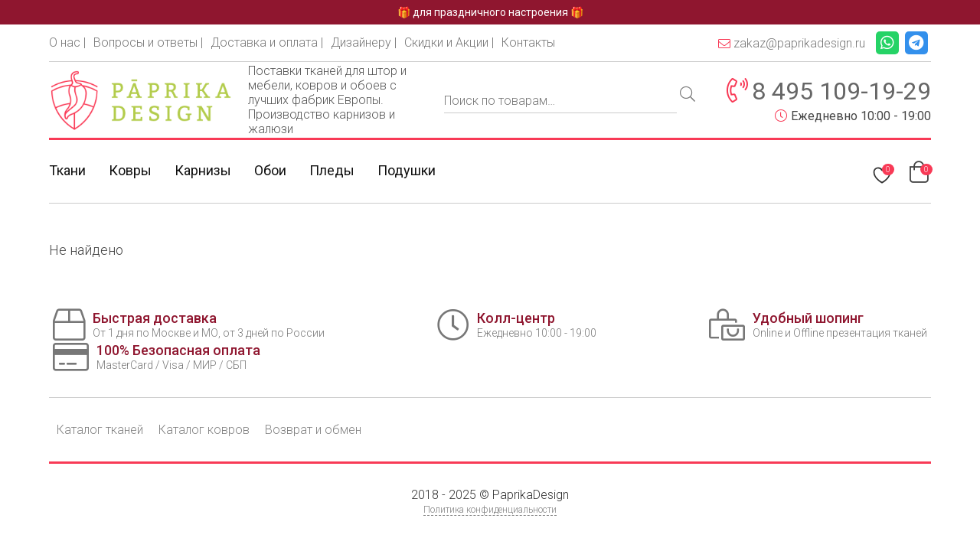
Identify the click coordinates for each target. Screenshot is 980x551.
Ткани (67, 170)
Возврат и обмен (313, 430)
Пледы (332, 170)
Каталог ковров (204, 430)
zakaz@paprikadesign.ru (792, 43)
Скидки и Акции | (449, 42)
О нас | (67, 42)
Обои (270, 170)
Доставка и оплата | (267, 42)
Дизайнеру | (364, 42)
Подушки (407, 170)
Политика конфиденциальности (490, 510)
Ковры (130, 170)
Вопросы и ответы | (148, 42)
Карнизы (203, 170)
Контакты (528, 42)
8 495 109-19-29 (841, 91)
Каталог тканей (100, 430)
